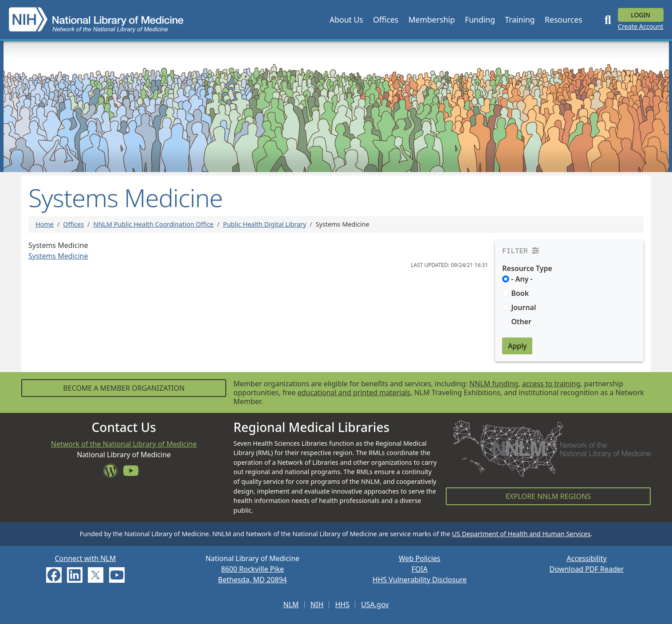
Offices (73, 224)
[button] (346, 20)
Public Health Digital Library (265, 224)
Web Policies (420, 558)
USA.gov (375, 604)
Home (45, 224)
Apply (517, 346)
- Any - (522, 279)
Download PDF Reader (587, 569)
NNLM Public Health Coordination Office (153, 224)
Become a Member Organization (124, 388)
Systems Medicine (58, 256)
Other (521, 322)
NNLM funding (494, 384)
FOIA (420, 569)
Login (641, 15)
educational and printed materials (354, 392)
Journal (523, 307)
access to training (551, 384)
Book (520, 293)
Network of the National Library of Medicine (124, 444)
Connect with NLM (85, 558)
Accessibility (587, 558)
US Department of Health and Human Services (521, 534)
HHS (342, 604)
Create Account (641, 26)
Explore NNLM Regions (548, 496)
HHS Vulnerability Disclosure (420, 580)
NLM (291, 604)
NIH (317, 604)
